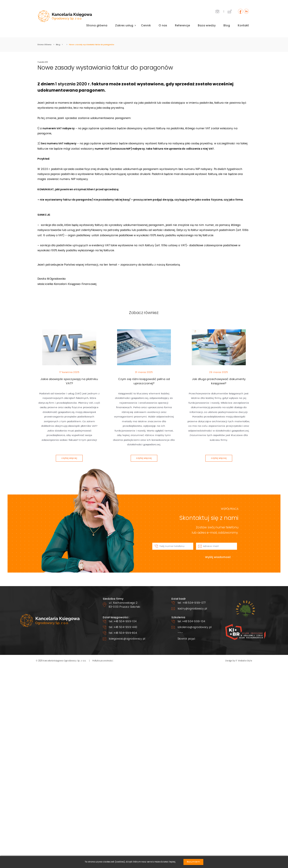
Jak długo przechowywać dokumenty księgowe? (219, 381)
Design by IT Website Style (239, 661)
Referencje (182, 25)
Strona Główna (44, 45)
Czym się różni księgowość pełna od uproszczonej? (144, 381)
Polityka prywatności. (103, 661)
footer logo (50, 620)
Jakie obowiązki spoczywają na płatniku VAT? (69, 381)
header (65, 16)
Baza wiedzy (207, 25)
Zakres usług (124, 25)
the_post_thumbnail (69, 347)
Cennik (146, 25)
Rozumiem (193, 862)
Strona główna (97, 25)
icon (217, 11)
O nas (163, 25)
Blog (227, 25)
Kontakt (243, 25)
